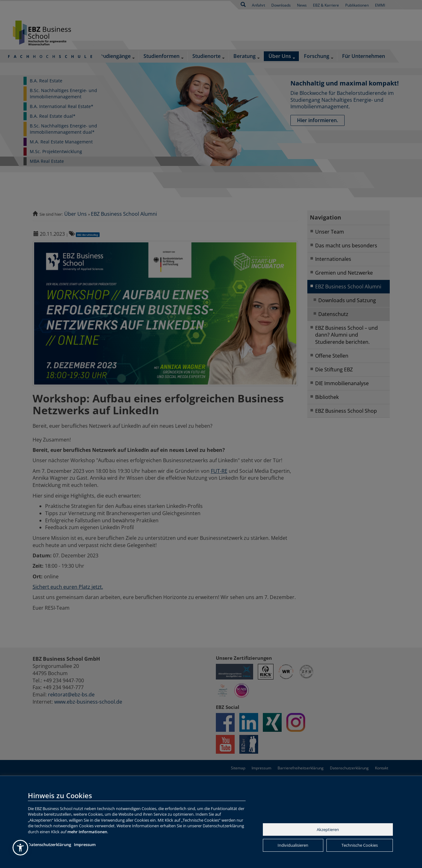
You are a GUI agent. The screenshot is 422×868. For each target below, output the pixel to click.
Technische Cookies (360, 845)
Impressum (85, 845)
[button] (20, 848)
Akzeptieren (328, 829)
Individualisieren (293, 845)
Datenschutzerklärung (49, 845)
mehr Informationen (87, 832)
